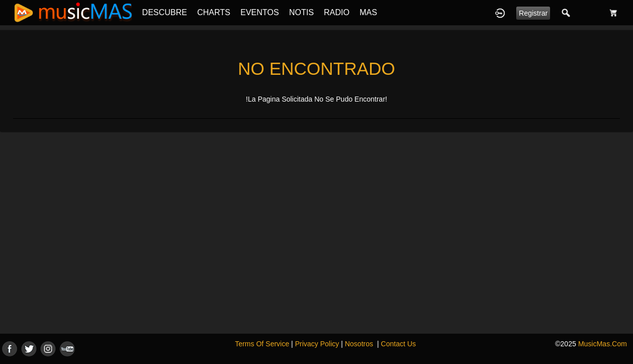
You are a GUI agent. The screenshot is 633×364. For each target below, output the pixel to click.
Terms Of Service (262, 344)
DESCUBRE (165, 12)
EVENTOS (260, 12)
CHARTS (214, 12)
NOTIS (302, 12)
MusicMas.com (602, 344)
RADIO (337, 12)
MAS (368, 12)
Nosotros (359, 344)
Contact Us (398, 344)
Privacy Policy (317, 344)
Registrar (533, 13)
